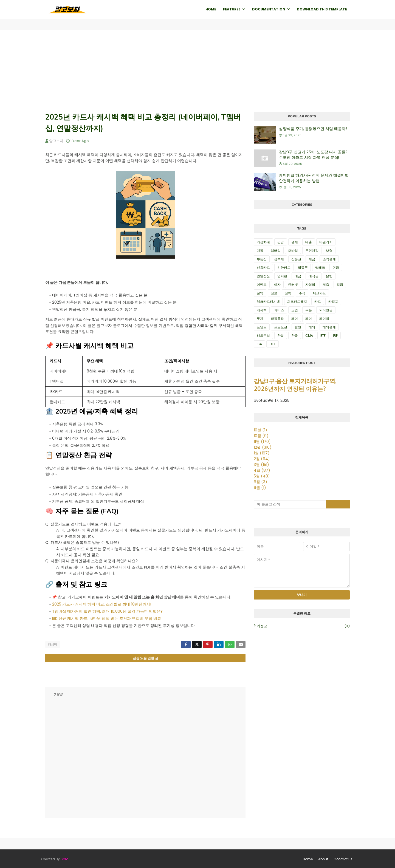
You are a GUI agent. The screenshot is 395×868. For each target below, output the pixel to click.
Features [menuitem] (232, 9)
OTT (273, 344)
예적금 (314, 276)
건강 (281, 242)
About (323, 858)
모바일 (293, 251)
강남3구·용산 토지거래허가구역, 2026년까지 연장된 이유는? (295, 385)
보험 (329, 251)
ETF (323, 336)
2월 (262, 459)
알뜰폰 (303, 268)
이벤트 (262, 285)
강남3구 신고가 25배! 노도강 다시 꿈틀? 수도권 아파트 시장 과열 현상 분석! (313, 155)
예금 (298, 276)
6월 (260, 482)
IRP (335, 336)
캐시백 (53, 644)
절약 (260, 293)
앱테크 (320, 268)
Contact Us (343, 858)
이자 (277, 285)
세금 (312, 259)
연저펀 (282, 276)
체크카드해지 (297, 302)
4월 (262, 470)
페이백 (324, 319)
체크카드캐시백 (268, 302)
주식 (302, 293)
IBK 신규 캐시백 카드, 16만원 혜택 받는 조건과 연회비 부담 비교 (107, 618)
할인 (298, 327)
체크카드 (319, 293)
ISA (259, 344)
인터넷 (293, 285)
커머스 (279, 310)
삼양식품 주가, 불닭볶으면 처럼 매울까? (313, 129)
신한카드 (284, 268)
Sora (65, 858)
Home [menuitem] (211, 9)
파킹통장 (277, 319)
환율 (295, 336)
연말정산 (263, 276)
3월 (261, 465)
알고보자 (56, 141)
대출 (309, 242)
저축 (326, 285)
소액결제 (329, 259)
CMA (309, 336)
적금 (340, 285)
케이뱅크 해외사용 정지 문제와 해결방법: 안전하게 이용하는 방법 (314, 178)
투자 (260, 319)
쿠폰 (309, 310)
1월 (262, 453)
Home (308, 858)
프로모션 (281, 327)
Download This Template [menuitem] (322, 9)
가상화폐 (263, 242)
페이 (309, 319)
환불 (281, 336)
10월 (260, 430)
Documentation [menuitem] (269, 9)
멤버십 (276, 251)
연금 (336, 268)
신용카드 (263, 268)
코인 (295, 310)
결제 (295, 242)
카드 (318, 302)
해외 (312, 327)
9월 (260, 488)
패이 (295, 319)
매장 (260, 251)
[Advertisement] (198, 71)
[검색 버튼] (338, 504)
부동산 (262, 259)
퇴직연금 (326, 310)
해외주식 (263, 336)
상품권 (296, 259)
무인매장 (312, 251)
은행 (329, 276)
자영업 (310, 285)
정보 (274, 293)
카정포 (333, 302)
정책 (288, 293)
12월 (263, 447)
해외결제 (329, 327)
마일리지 (326, 242)
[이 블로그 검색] (290, 504)
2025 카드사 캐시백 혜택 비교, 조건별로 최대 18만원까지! (102, 604)
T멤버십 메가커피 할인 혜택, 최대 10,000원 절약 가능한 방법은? (107, 611)
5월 (262, 476)
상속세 (279, 259)
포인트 (262, 327)
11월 (262, 442)
